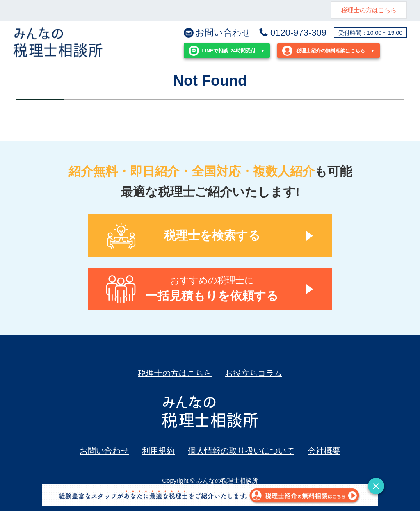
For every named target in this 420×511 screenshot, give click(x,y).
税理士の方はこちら (369, 10)
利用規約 (158, 451)
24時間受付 (222, 51)
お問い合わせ (217, 33)
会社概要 (324, 451)
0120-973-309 (292, 33)
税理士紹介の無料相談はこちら (324, 51)
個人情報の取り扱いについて (241, 451)
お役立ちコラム (253, 373)
